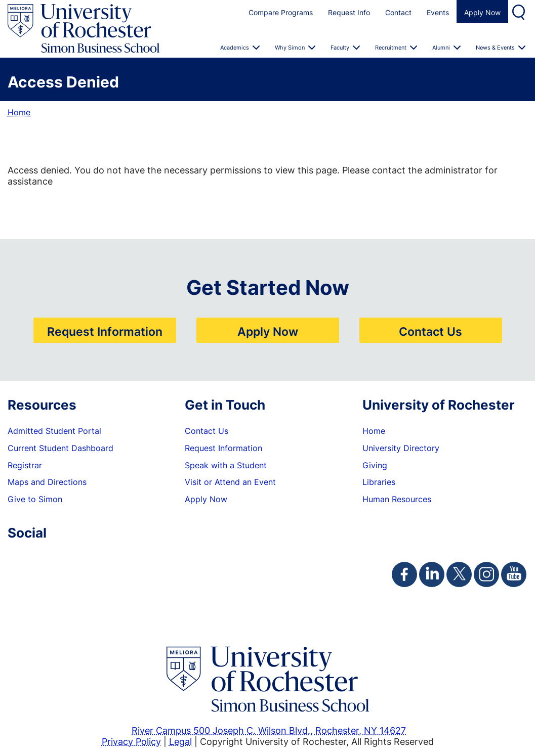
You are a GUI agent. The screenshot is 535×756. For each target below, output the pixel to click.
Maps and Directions (47, 482)
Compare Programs (281, 12)
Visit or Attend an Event (230, 482)
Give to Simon (35, 499)
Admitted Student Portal (54, 431)
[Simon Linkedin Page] (432, 574)
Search (520, 11)
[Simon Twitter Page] (459, 574)
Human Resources (397, 499)
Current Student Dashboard (60, 448)
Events (438, 12)
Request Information (105, 331)
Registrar (25, 465)
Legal (180, 741)
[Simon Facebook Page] (404, 574)
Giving (375, 465)
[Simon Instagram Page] (486, 574)
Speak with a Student (226, 465)
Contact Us (430, 331)
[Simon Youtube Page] (514, 574)
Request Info (349, 12)
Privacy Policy (131, 741)
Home (19, 112)
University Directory (401, 448)
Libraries (379, 482)
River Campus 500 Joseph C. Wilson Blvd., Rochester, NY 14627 (269, 730)
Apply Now (482, 12)
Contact (398, 12)
